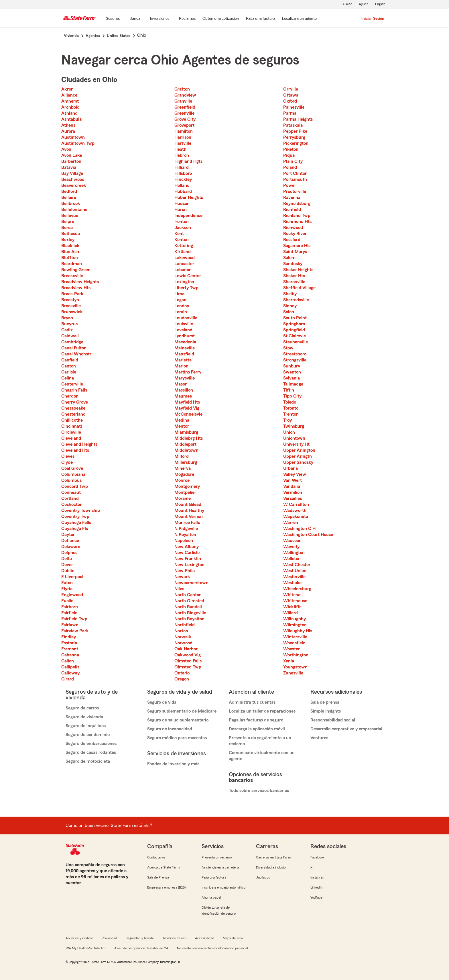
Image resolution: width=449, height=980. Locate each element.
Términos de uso (174, 938)
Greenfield (185, 107)
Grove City (185, 119)
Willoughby (295, 619)
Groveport (184, 125)
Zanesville (293, 673)
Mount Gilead (188, 504)
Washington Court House (308, 535)
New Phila (185, 571)
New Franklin (188, 559)
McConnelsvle (188, 414)
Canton (69, 366)
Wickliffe (292, 607)
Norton (181, 631)
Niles (179, 589)
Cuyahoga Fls (75, 529)
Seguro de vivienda (84, 717)
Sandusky (293, 264)
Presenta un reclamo (217, 857)
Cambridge (72, 342)
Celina (68, 378)
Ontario (182, 673)
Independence (188, 216)
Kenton (182, 240)
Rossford (292, 240)
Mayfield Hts (187, 402)
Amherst (70, 101)
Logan (180, 300)
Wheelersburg (297, 589)
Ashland (69, 113)
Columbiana (73, 474)
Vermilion (293, 492)
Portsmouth (295, 179)
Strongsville (295, 360)
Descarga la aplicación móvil (257, 729)
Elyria (67, 589)
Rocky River (295, 234)
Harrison (183, 137)
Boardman (72, 264)
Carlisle (69, 372)
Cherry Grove (75, 402)
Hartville (183, 143)
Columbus (71, 480)
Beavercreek (74, 185)
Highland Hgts (188, 161)
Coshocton (72, 504)
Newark (182, 577)
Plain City (293, 161)
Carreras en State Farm (273, 857)
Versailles (293, 498)
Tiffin (289, 390)
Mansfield (184, 354)
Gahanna (70, 655)
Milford (182, 456)
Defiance (70, 541)
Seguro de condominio (88, 735)
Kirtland (183, 252)
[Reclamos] (187, 19)
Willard (291, 613)
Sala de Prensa (158, 877)
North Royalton (189, 619)
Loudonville (186, 318)
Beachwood (73, 179)
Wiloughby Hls (298, 631)
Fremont (70, 649)
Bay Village (72, 173)
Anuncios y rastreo (79, 938)
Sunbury (292, 366)
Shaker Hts (294, 276)
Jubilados (263, 877)
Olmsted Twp (188, 667)
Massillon (184, 390)
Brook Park (72, 294)
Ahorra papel (211, 897)
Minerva (183, 468)
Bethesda (71, 234)
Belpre (68, 222)
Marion (181, 366)
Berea (67, 228)
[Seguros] (113, 19)
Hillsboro (183, 173)
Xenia (289, 661)
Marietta (183, 360)
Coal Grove (72, 468)
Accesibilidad (205, 938)
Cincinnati (72, 426)
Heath (180, 149)
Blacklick (70, 246)
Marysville (185, 378)
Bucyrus (69, 324)
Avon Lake (72, 155)
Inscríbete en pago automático (223, 887)
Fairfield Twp (74, 619)
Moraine (183, 498)
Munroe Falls (187, 523)
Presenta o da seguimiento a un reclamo (260, 741)
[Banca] (135, 19)
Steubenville (296, 342)
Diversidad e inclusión (272, 867)
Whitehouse (295, 601)
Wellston (292, 559)
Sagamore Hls (297, 246)
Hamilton (184, 131)
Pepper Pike (295, 131)
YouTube (316, 897)
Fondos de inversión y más (173, 764)
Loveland (183, 330)
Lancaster (184, 264)
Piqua (289, 155)
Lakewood (185, 258)
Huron (181, 210)
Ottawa (291, 95)
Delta (67, 559)
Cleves (68, 456)
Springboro (294, 324)
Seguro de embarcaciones (91, 744)
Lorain (181, 312)
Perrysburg (294, 137)
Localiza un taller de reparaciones (262, 711)
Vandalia (292, 486)
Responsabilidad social (333, 720)
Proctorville (295, 191)
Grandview (185, 95)
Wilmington (295, 625)
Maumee (183, 396)
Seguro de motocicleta (88, 761)
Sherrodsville (296, 300)
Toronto (291, 408)
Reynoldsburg (297, 204)
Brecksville (72, 276)
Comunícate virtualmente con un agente (262, 756)
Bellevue (70, 216)
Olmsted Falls (188, 661)
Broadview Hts (76, 288)
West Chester (297, 565)
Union (289, 432)
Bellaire (69, 197)
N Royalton (185, 535)
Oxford (290, 101)
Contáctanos (156, 857)
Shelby (290, 294)
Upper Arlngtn (298, 456)
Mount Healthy (189, 510)
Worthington (296, 655)
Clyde (67, 462)
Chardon (70, 396)
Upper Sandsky (298, 462)
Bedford (69, 191)
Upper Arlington (299, 450)
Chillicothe (72, 420)
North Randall (188, 607)
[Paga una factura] (261, 19)
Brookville (71, 306)
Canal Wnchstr (76, 354)
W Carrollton (296, 504)
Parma (290, 113)
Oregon (182, 679)
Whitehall (293, 595)
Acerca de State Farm (163, 867)
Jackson (183, 228)
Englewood (72, 595)
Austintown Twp (78, 143)
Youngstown (295, 667)
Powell (290, 185)
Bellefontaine (74, 210)
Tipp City (292, 396)
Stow (288, 348)
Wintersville (295, 637)
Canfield (70, 360)
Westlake (292, 583)
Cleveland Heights (79, 444)
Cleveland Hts (75, 450)
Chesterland (73, 414)
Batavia (69, 167)
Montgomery (187, 486)
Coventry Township (81, 510)
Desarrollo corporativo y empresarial (346, 729)
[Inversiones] (160, 19)
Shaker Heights (298, 270)
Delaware (71, 547)
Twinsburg (294, 426)
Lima (179, 294)
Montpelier (185, 492)
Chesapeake (73, 408)
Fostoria (69, 643)
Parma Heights (298, 119)
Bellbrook (71, 204)
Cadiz (67, 330)
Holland (182, 185)
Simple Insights (326, 711)
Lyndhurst (185, 336)
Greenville (184, 113)
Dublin (68, 571)
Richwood (293, 228)
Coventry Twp (75, 517)
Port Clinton (295, 173)
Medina (182, 420)
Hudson (182, 204)
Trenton (291, 414)
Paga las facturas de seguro (256, 720)
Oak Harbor (186, 649)
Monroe (182, 480)
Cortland (70, 498)
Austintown (73, 137)
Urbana (291, 468)
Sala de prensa (325, 702)
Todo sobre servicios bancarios (259, 791)
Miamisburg (186, 432)
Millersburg (186, 462)
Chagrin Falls (74, 390)
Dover (67, 565)
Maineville (185, 348)
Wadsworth (295, 510)
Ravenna (292, 197)
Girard (68, 679)
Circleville (71, 432)
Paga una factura (214, 877)
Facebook (317, 857)
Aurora (68, 131)
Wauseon (292, 541)
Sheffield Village (299, 288)
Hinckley (183, 179)
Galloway (70, 673)
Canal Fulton (74, 348)
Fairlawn (70, 625)
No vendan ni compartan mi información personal (212, 948)
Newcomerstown (191, 583)
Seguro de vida (162, 702)
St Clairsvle (295, 336)
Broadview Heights (80, 282)
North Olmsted (189, 601)
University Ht (296, 444)
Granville (183, 101)
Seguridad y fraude (140, 938)
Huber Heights (189, 197)
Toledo (290, 402)
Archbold (70, 107)
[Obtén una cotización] (221, 19)
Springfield (294, 330)
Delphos (69, 553)
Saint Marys (295, 252)
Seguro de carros (82, 708)
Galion (68, 661)
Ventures (319, 738)
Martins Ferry (188, 372)
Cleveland (71, 438)
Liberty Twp (186, 288)
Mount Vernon (189, 517)
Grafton (182, 89)
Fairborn (70, 607)
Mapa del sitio (233, 938)
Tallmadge (293, 384)
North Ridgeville (190, 613)
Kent (179, 234)
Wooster (292, 649)
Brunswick (72, 312)
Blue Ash (70, 252)
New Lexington (189, 565)
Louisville (184, 324)
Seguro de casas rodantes (91, 752)
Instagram (318, 877)
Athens (68, 125)
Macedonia (185, 342)
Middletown (186, 450)
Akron (67, 89)
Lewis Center (188, 276)
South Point (295, 318)
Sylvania (292, 378)
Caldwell (70, 336)
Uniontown (294, 438)
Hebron (182, 155)
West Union (295, 571)
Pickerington (296, 143)
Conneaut (71, 492)
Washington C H (299, 529)
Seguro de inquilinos (86, 726)
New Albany (187, 547)
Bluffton (70, 258)
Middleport (185, 444)
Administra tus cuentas (252, 702)
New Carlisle (187, 553)
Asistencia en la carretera (220, 867)
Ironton (182, 222)
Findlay (69, 637)
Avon (66, 149)
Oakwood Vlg (188, 655)
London (182, 306)
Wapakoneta (296, 517)
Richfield (292, 210)
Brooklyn (70, 300)
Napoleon (184, 541)
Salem (289, 258)
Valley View (295, 474)
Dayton (68, 535)
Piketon (291, 149)
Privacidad (109, 938)
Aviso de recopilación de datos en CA (141, 948)
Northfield (185, 625)
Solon (289, 312)
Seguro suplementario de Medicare (182, 711)
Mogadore (184, 474)
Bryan (67, 318)
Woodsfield (294, 643)
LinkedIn (316, 887)
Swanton (292, 372)
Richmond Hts (297, 222)
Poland (290, 167)
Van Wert (293, 480)
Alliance (69, 95)
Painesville (294, 107)
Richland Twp (297, 216)
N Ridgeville (186, 529)
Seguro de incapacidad (170, 729)
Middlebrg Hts (189, 438)
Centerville (72, 384)
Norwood (183, 643)
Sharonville (294, 282)
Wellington (294, 553)
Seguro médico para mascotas (177, 738)
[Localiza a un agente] (299, 19)
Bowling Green (76, 270)
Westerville (294, 577)
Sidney (290, 306)
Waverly (291, 547)
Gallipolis (70, 667)
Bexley (68, 240)
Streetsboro (295, 354)
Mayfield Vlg (187, 408)
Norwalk (183, 637)
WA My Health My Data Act (86, 948)
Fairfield (69, 613)
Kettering (184, 246)
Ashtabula (71, 119)
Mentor (182, 426)
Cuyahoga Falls (76, 523)
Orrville (291, 89)
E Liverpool (72, 577)
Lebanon (183, 270)
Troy (287, 420)
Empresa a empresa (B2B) (166, 887)
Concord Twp (75, 486)
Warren (291, 523)
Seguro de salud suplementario (178, 720)
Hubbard (183, 191)
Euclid (67, 601)
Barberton (71, 161)
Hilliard (182, 167)
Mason (181, 384)
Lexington (184, 282)
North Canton (188, 595)
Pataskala (293, 125)
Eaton (67, 583)
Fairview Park (75, 631)
